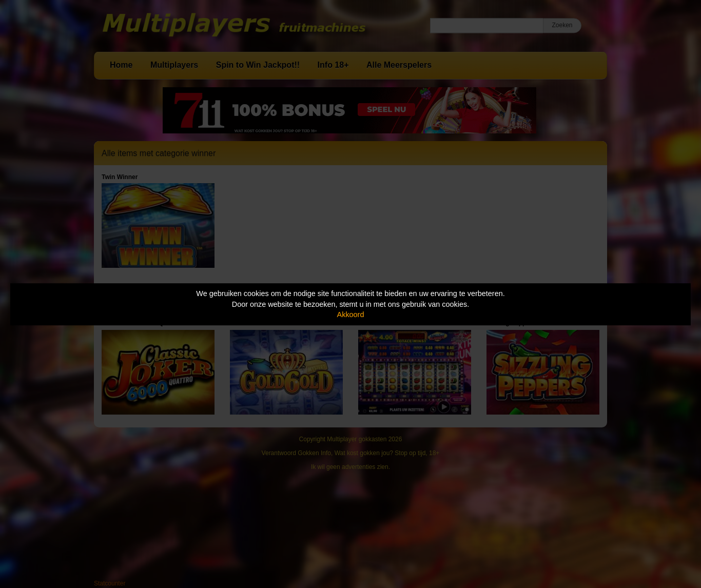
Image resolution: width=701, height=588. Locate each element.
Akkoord (351, 315)
